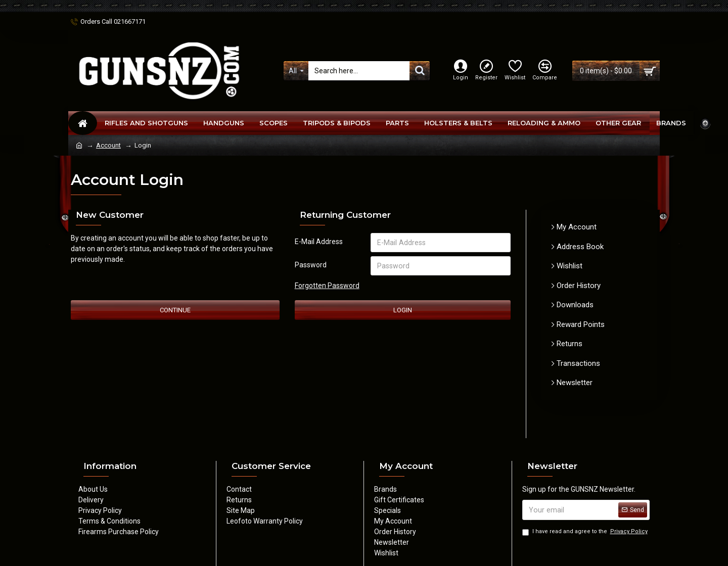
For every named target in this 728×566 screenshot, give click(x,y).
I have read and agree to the (586, 532)
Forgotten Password (327, 286)
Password (311, 265)
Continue (175, 310)
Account (108, 145)
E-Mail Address (319, 242)
